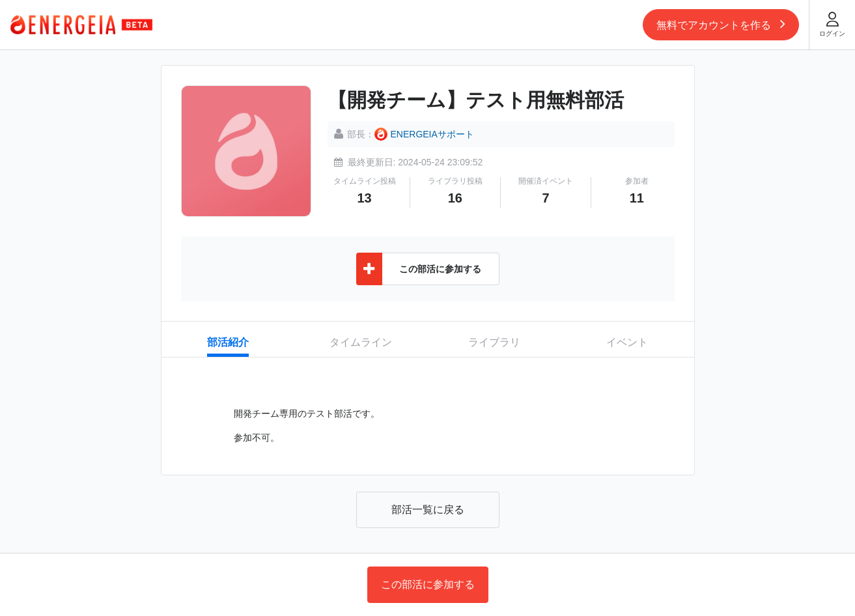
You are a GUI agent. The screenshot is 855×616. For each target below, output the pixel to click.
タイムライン (361, 342)
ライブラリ (494, 342)
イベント (627, 342)
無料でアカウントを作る (721, 23)
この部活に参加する (428, 584)
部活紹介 (228, 342)
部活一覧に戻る (428, 510)
